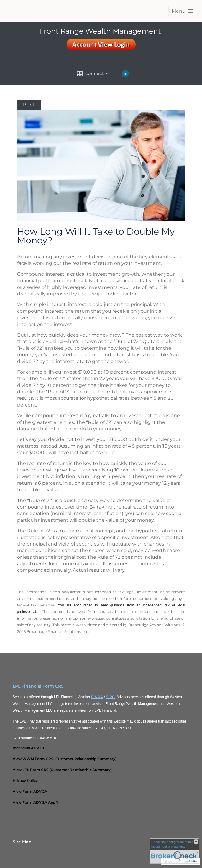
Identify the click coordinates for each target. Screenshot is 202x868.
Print (29, 105)
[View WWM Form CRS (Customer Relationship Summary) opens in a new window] (65, 759)
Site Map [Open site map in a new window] (22, 842)
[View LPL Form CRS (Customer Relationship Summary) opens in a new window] (62, 770)
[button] (182, 11)
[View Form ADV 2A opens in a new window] (30, 791)
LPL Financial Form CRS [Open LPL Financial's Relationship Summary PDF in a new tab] (38, 686)
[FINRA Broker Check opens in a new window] (174, 851)
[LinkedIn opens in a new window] (125, 76)
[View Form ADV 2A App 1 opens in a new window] (35, 802)
